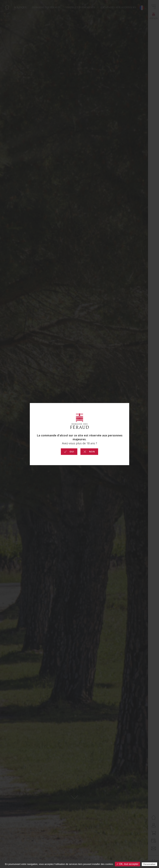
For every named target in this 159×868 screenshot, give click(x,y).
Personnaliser (150, 864)
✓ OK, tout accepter (127, 864)
